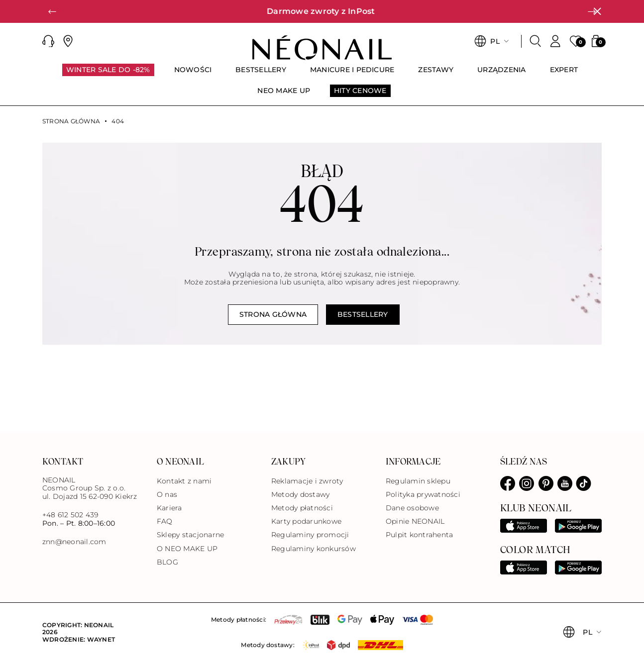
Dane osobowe (412, 508)
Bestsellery (363, 314)
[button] (52, 11)
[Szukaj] (536, 41)
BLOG (167, 562)
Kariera (169, 508)
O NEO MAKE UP (187, 549)
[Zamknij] (597, 11)
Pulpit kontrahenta (419, 535)
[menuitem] (108, 74)
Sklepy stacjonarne (190, 535)
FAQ (165, 521)
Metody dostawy (300, 494)
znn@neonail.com (74, 542)
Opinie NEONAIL (415, 521)
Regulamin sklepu (418, 481)
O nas (167, 494)
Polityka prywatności (423, 494)
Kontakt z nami (184, 481)
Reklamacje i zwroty (307, 481)
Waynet (101, 639)
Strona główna (71, 121)
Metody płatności (302, 508)
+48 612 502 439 (70, 515)
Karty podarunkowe (306, 521)
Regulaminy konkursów (314, 549)
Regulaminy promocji (310, 535)
